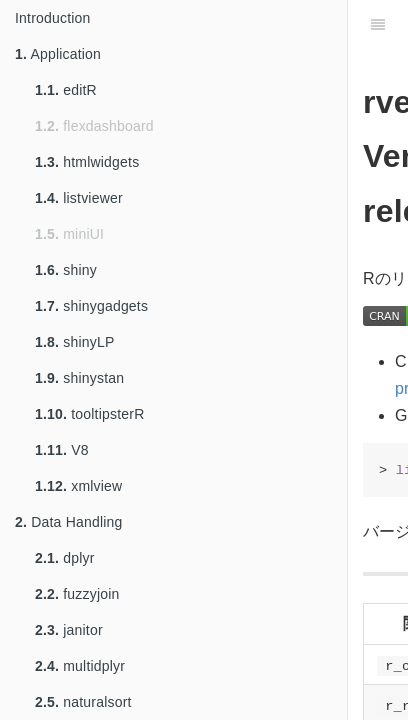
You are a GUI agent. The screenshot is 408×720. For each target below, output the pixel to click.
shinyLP (74, 342)
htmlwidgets (87, 162)
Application (58, 54)
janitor (69, 630)
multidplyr (80, 666)
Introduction (53, 18)
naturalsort (83, 702)
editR (66, 90)
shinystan (79, 378)
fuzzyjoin (77, 594)
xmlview (78, 486)
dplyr (65, 558)
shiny (66, 270)
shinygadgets (91, 306)
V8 (62, 450)
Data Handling (69, 522)
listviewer (79, 198)
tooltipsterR (89, 414)
